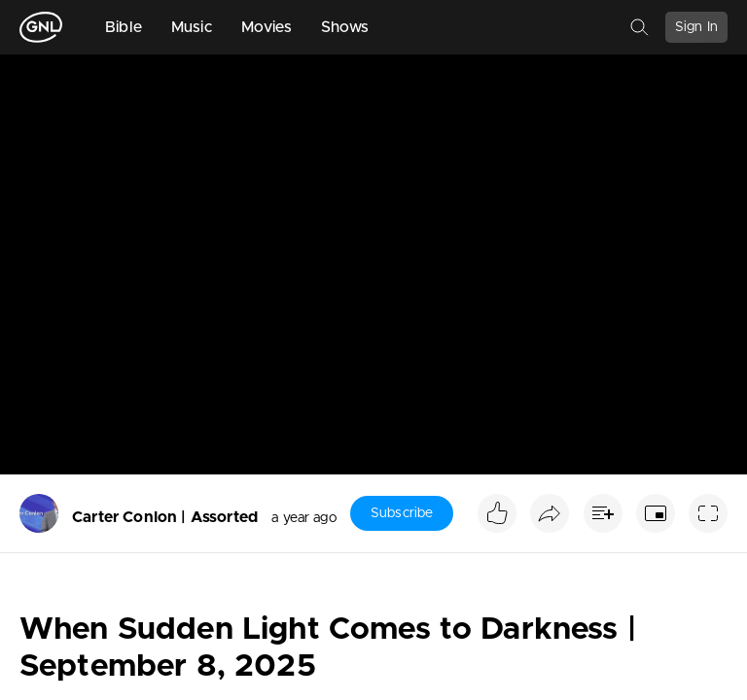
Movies (267, 27)
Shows (345, 27)
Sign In (696, 27)
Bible (124, 27)
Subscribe (402, 513)
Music (192, 27)
